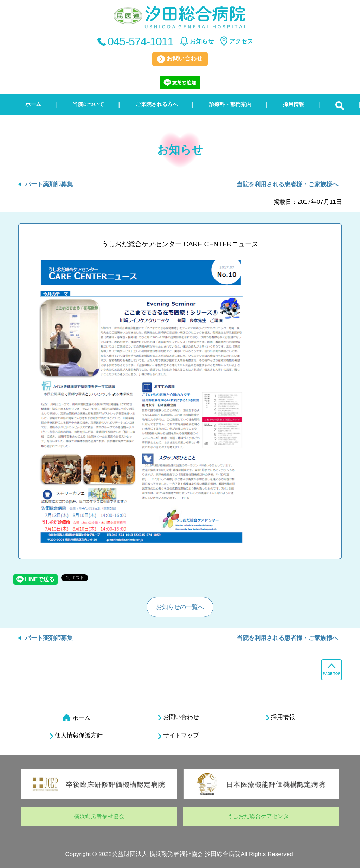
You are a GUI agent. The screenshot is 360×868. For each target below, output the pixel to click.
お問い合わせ (180, 59)
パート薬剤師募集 (49, 184)
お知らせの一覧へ (180, 607)
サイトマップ (179, 736)
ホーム (33, 104)
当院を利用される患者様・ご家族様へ (287, 184)
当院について (88, 104)
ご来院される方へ (157, 104)
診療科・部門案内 (230, 104)
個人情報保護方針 (76, 736)
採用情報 (294, 104)
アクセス (241, 41)
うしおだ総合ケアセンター (261, 816)
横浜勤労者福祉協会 (99, 816)
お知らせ (202, 41)
